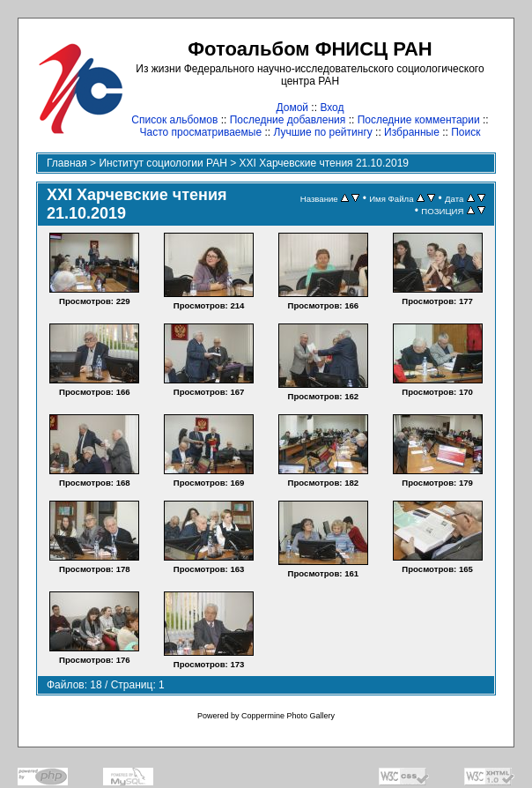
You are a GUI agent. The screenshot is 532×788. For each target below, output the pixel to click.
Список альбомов (174, 120)
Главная (67, 163)
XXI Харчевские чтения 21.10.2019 (324, 163)
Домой (292, 108)
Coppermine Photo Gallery (288, 716)
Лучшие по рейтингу (322, 132)
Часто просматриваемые (201, 132)
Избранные (412, 132)
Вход (332, 108)
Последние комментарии (419, 120)
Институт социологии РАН (163, 163)
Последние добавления (288, 120)
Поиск (465, 132)
